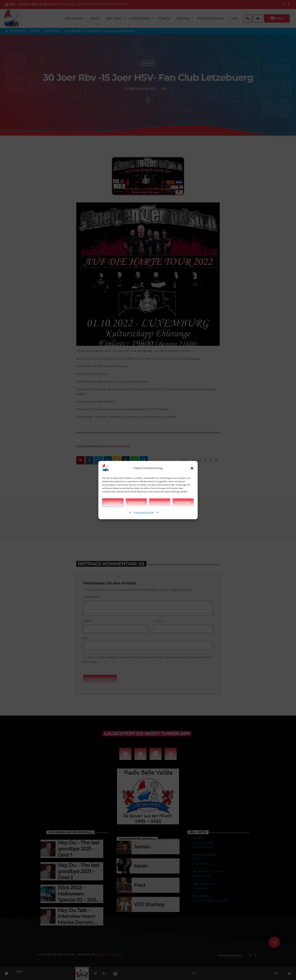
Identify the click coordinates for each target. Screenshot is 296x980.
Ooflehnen (136, 503)
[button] (192, 468)
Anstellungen (161, 503)
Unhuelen (113, 503)
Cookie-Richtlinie (143, 513)
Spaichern (183, 503)
